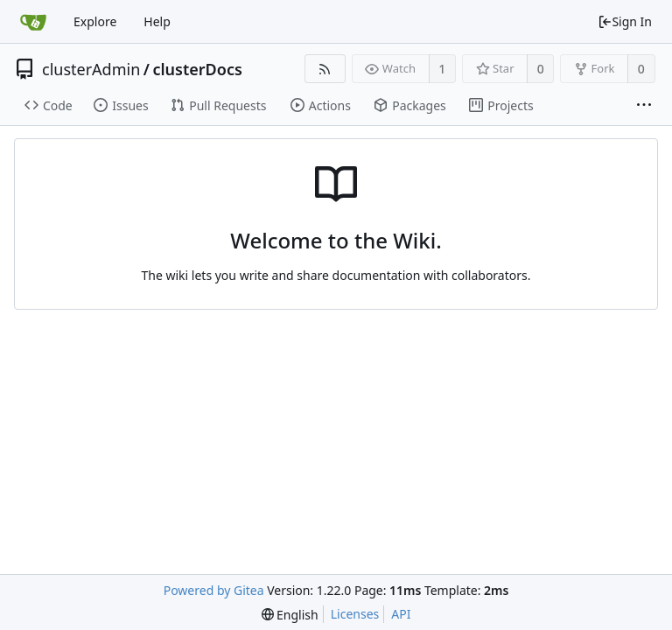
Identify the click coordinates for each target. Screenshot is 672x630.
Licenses (355, 614)
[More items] (644, 106)
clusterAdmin (91, 69)
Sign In (625, 21)
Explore (95, 21)
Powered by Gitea (214, 590)
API (401, 614)
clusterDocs (197, 69)
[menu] (290, 615)
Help (157, 21)
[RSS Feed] (325, 69)
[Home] (33, 22)
